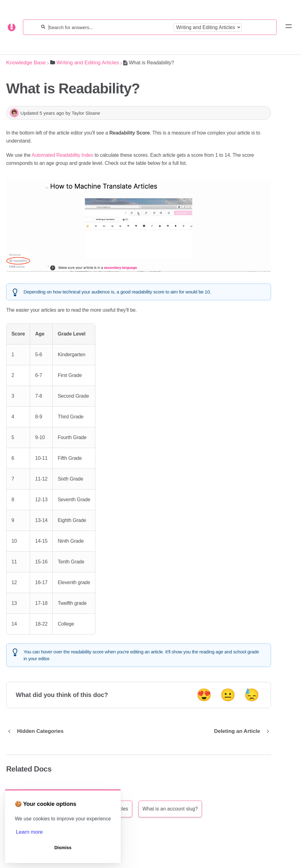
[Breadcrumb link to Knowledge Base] (26, 63)
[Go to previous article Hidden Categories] (37, 731)
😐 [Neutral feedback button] (228, 695)
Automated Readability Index (62, 155)
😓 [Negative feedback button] (252, 695)
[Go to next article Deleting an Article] (240, 731)
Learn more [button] (29, 832)
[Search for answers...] (109, 27)
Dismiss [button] (63, 848)
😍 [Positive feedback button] (204, 695)
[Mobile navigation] (289, 27)
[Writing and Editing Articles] (85, 63)
